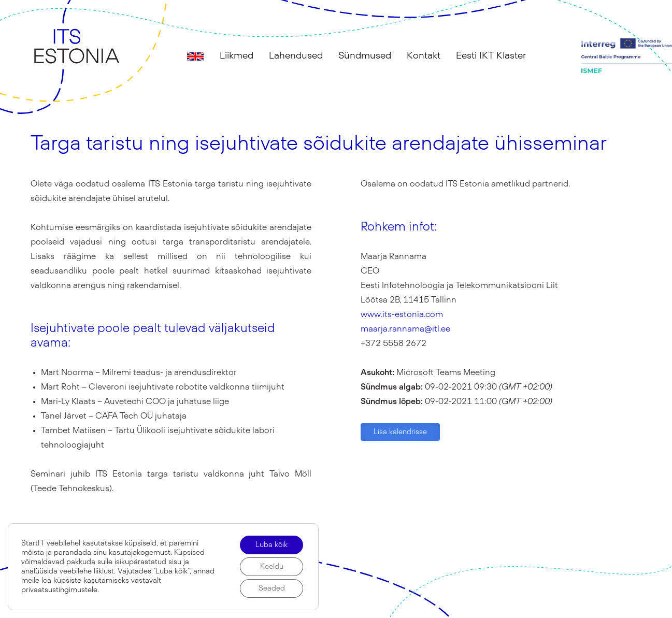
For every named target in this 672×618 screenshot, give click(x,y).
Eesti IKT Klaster (491, 56)
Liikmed (237, 56)
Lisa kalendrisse (400, 432)
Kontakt (424, 56)
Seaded (272, 588)
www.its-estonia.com (402, 314)
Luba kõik (271, 545)
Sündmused (365, 56)
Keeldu (272, 567)
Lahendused (296, 56)
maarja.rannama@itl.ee (405, 329)
